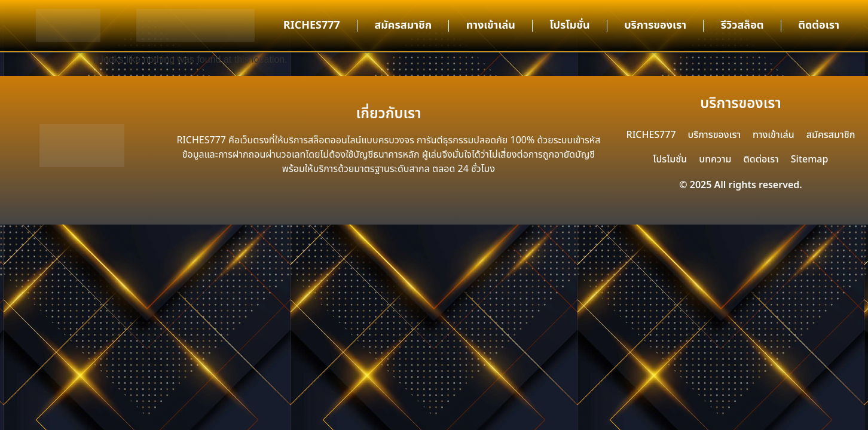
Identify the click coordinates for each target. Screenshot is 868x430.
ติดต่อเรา (819, 25)
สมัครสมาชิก (403, 25)
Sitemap (810, 159)
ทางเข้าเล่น (491, 25)
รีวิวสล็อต (742, 25)
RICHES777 (312, 25)
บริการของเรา (655, 25)
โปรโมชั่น (569, 25)
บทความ (715, 159)
